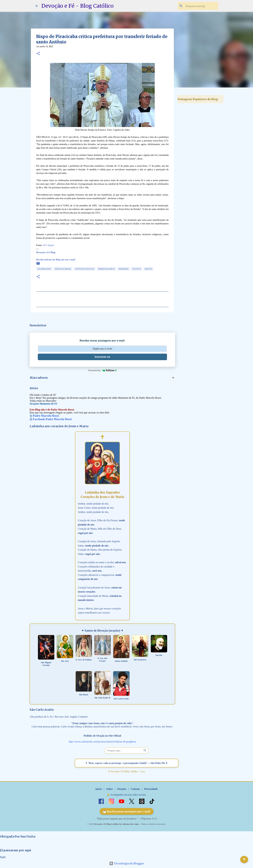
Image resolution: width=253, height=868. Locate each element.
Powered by (102, 370)
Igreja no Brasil (63, 269)
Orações (122, 789)
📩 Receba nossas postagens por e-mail (126, 811)
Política (137, 269)
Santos (148, 269)
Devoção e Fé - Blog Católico (78, 6)
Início (99, 789)
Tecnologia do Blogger (127, 863)
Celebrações (44, 269)
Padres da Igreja (106, 269)
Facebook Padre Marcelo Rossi (52, 419)
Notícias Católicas (85, 269)
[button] (38, 54)
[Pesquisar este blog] (201, 6)
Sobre (110, 789)
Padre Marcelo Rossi (46, 416)
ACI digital (48, 245)
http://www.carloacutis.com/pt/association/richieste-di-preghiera (102, 742)
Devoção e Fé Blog (46, 252)
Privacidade (151, 789)
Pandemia (123, 269)
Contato (135, 789)
